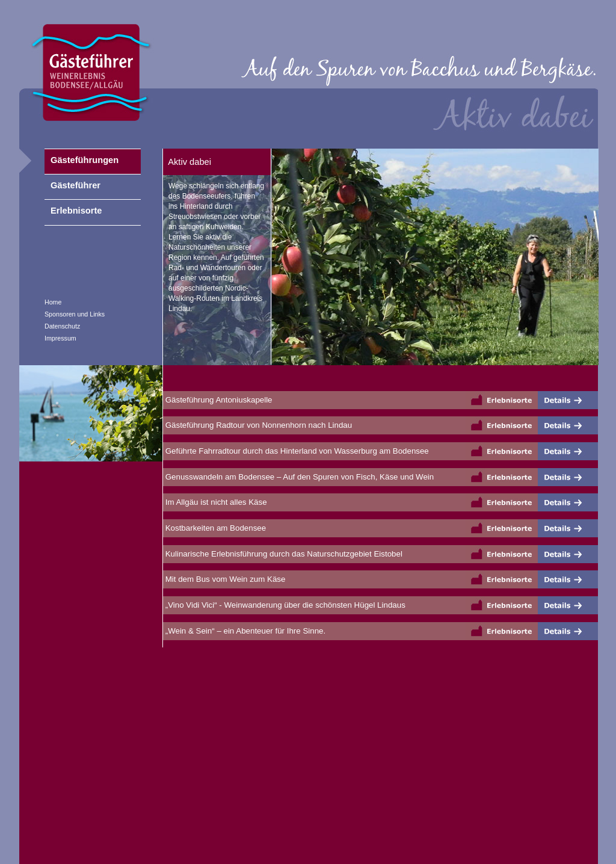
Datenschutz (62, 326)
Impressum (60, 338)
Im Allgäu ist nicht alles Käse (215, 502)
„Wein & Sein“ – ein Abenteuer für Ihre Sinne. (244, 631)
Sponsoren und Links (75, 314)
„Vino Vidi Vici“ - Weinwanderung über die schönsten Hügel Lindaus (284, 605)
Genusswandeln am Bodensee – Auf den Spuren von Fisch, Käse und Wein (298, 477)
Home (53, 302)
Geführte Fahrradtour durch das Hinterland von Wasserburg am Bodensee (296, 451)
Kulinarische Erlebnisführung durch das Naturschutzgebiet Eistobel (283, 554)
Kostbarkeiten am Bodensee (214, 528)
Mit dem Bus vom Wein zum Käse (224, 579)
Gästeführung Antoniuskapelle (218, 400)
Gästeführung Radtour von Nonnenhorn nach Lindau (257, 425)
